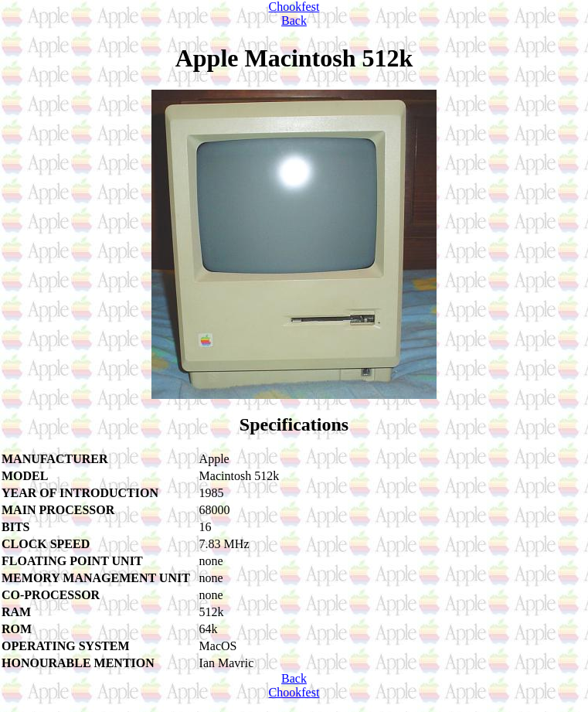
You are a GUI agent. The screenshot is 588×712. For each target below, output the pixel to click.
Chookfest (294, 7)
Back (294, 20)
